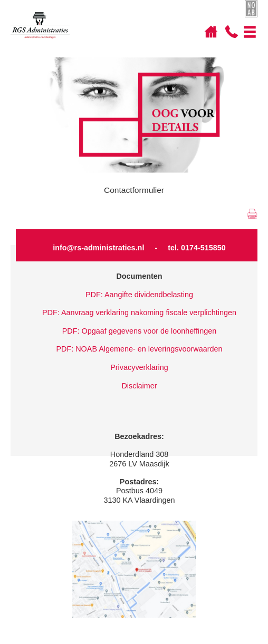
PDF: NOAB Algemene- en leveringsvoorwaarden (139, 349)
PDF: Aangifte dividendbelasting (139, 295)
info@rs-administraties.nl (98, 248)
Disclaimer (139, 386)
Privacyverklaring (139, 367)
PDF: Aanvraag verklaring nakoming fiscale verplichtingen (139, 313)
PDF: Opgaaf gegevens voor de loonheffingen (140, 331)
